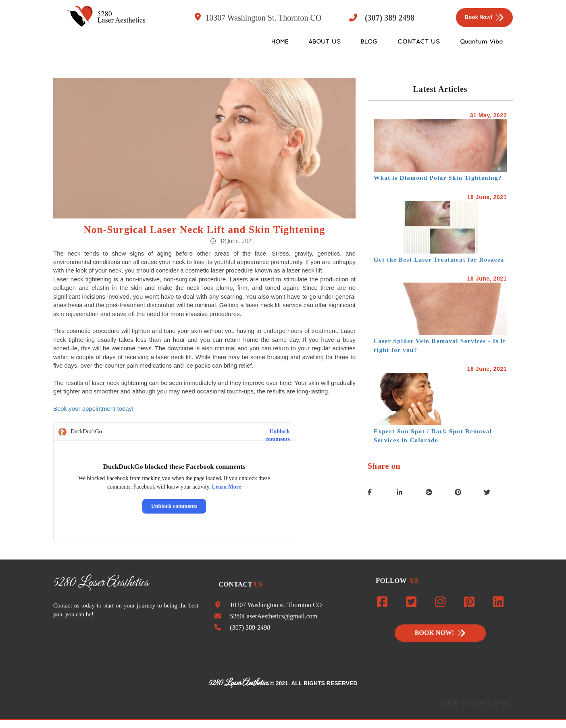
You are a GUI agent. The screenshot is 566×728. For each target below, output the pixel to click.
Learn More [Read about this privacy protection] (227, 487)
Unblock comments (278, 432)
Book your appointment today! (93, 409)
